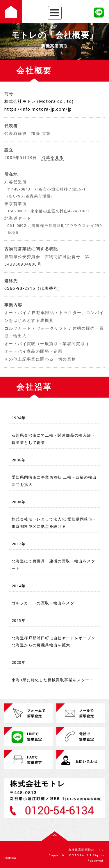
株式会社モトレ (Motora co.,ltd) (39, 101)
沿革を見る (52, 157)
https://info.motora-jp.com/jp (38, 109)
